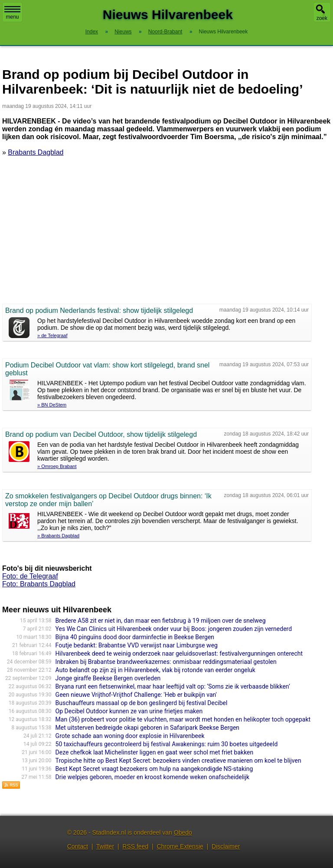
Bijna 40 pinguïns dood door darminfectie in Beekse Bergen (135, 637)
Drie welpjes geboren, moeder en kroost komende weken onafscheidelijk (153, 777)
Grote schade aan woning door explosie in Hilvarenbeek (130, 736)
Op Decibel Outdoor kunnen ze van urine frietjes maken (129, 711)
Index (92, 32)
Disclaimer (226, 846)
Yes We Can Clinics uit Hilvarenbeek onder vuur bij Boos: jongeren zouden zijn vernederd (174, 629)
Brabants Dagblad (36, 152)
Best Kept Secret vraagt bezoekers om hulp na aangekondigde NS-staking (154, 769)
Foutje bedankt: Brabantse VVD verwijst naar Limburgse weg (137, 645)
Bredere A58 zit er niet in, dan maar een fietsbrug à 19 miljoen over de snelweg (161, 621)
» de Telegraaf (52, 335)
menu (12, 13)
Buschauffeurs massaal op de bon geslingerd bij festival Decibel (142, 703)
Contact (78, 846)
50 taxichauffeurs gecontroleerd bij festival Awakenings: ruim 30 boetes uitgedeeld (167, 744)
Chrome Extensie (180, 846)
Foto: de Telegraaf (30, 576)
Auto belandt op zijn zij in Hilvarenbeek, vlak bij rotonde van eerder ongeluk (155, 670)
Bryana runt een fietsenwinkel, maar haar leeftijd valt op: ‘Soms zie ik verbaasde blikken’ (173, 686)
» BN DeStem (52, 405)
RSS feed (135, 846)
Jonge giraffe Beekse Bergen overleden (108, 678)
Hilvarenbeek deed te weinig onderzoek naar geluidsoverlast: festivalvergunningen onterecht (179, 653)
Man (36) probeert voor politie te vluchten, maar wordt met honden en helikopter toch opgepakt (183, 719)
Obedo (183, 832)
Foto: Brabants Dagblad (39, 584)
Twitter (105, 846)
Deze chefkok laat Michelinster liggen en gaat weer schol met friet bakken (155, 752)
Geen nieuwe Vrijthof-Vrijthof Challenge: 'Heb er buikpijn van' (136, 695)
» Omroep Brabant (57, 466)
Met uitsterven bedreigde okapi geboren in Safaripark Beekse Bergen (147, 728)
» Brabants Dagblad (58, 536)
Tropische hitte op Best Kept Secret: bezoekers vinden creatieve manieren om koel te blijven (178, 761)
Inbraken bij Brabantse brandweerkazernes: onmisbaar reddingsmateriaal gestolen (166, 662)
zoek (322, 18)
